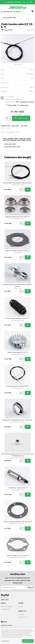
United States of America (13, 2)
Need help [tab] (16, 126)
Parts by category (7, 606)
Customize (5, 641)
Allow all (28, 641)
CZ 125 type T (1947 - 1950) (12, 147)
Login (30, 2)
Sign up (30, 587)
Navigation (6, 12)
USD (24, 2)
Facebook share (24, 105)
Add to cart (23, 118)
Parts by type (6, 609)
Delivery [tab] (24, 126)
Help (21, 606)
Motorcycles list (7, 30)
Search (17, 12)
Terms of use (24, 617)
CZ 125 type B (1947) (10, 144)
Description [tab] (5, 126)
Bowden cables (12, 17)
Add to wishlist (12, 105)
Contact (22, 614)
